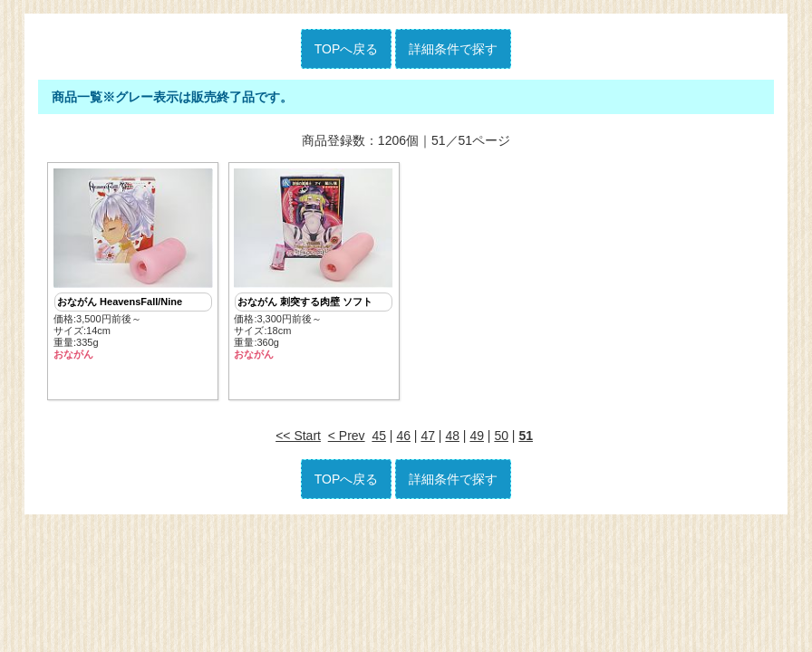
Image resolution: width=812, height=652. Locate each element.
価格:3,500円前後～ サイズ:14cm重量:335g (133, 265)
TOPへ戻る (347, 49)
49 (477, 436)
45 (379, 436)
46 (403, 436)
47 (428, 436)
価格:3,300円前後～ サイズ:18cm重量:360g (314, 265)
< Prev (347, 436)
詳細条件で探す (453, 49)
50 (501, 436)
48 (452, 436)
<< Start (298, 436)
